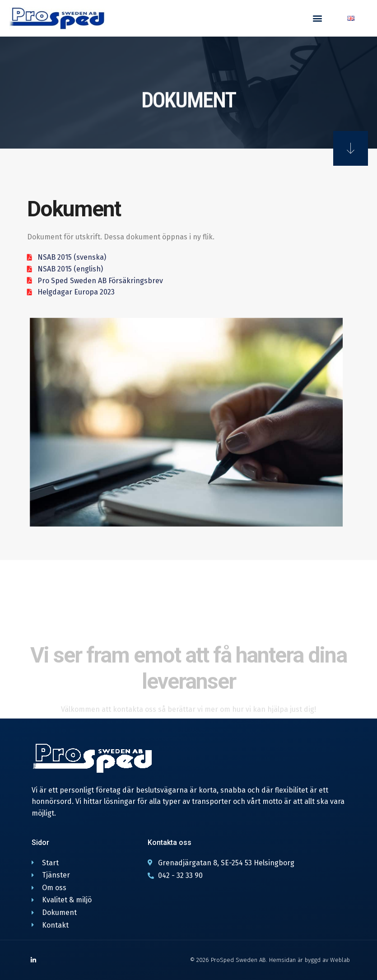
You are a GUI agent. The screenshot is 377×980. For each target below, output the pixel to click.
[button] (317, 18)
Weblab (340, 960)
